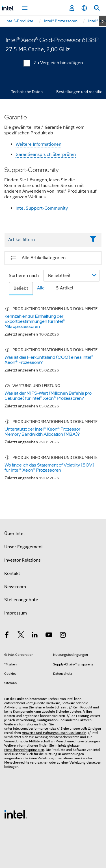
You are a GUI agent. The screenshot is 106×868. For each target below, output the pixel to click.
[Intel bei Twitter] (21, 636)
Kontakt (12, 573)
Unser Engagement (24, 547)
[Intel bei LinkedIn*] (35, 636)
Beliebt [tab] (21, 288)
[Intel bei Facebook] (7, 636)
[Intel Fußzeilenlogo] (16, 814)
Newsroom (15, 587)
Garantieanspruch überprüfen (46, 154)
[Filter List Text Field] (45, 240)
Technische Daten (27, 92)
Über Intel (14, 534)
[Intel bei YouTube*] (49, 636)
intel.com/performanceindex (34, 728)
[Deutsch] (84, 8)
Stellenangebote (21, 600)
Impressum (16, 613)
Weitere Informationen (38, 144)
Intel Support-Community (42, 208)
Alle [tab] (41, 288)
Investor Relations (22, 560)
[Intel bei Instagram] (63, 636)
